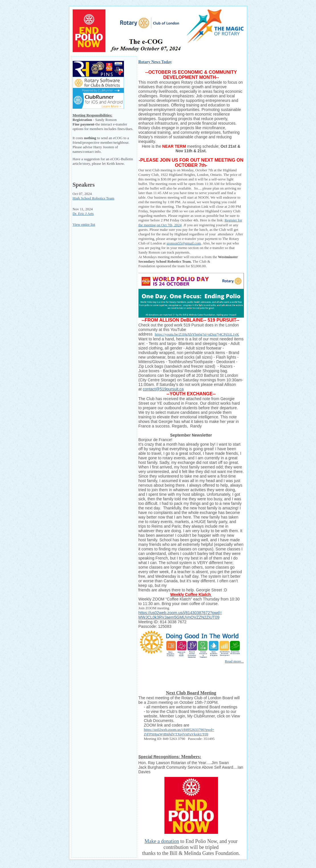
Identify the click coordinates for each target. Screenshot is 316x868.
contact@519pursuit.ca (163, 389)
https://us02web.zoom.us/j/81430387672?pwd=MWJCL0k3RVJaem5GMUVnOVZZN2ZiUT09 (180, 615)
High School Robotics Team (94, 198)
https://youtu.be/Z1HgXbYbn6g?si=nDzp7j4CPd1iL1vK (197, 334)
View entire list (84, 224)
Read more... (234, 661)
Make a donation (162, 841)
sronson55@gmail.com (184, 243)
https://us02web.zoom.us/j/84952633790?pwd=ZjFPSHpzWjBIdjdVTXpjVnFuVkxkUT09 (179, 732)
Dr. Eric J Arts (83, 214)
